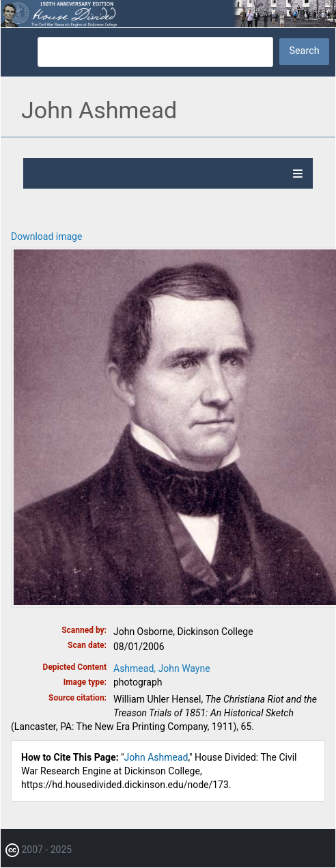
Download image (46, 236)
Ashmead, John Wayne (162, 668)
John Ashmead (156, 757)
